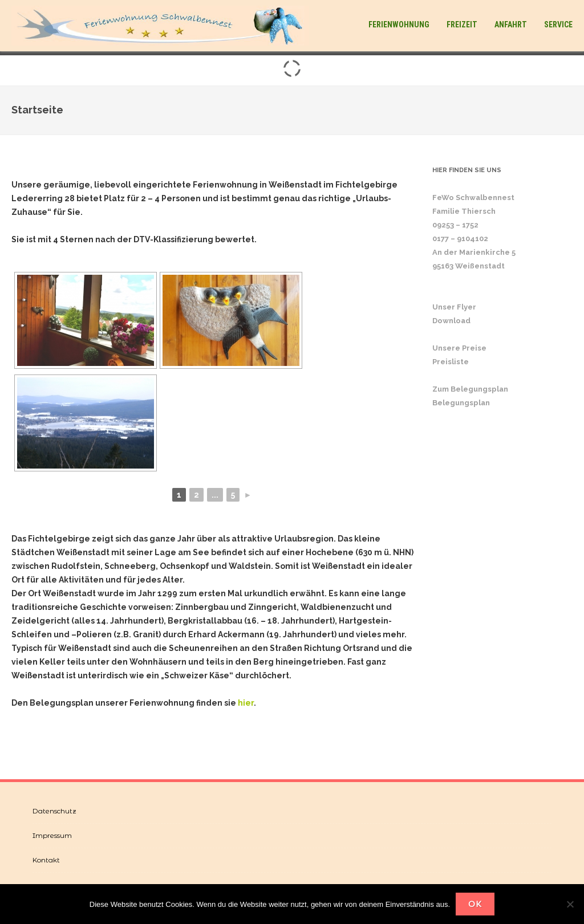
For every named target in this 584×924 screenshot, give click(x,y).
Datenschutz (54, 811)
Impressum (52, 835)
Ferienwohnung (399, 25)
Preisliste (451, 362)
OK (475, 904)
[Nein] (570, 904)
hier (246, 703)
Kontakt (46, 860)
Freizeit (462, 25)
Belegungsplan (461, 403)
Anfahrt (511, 25)
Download (451, 321)
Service (558, 25)
